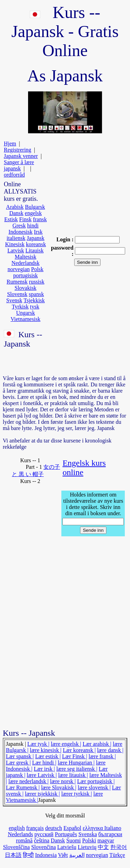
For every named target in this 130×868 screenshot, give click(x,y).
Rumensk (17, 282)
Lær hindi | (44, 763)
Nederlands (20, 834)
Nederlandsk (25, 263)
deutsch (54, 828)
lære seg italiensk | (77, 769)
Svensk (14, 300)
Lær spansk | (20, 756)
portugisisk (25, 275)
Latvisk (16, 250)
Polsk (37, 269)
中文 (103, 847)
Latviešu (67, 847)
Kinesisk (15, 244)
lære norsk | (63, 781)
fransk (40, 219)
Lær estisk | (48, 756)
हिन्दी (28, 855)
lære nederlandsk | (28, 781)
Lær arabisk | (97, 744)
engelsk (33, 213)
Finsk (25, 219)
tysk (35, 307)
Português (66, 834)
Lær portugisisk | (96, 781)
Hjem (10, 144)
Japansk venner (21, 156)
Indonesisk (20, 232)
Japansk (36, 238)
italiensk (16, 238)
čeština (42, 840)
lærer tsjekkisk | (42, 794)
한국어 (119, 847)
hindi (33, 226)
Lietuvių (87, 847)
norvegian (19, 269)
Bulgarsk (35, 207)
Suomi (73, 840)
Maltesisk (25, 257)
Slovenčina (44, 847)
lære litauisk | (73, 775)
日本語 (13, 855)
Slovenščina (16, 847)
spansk (36, 294)
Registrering (18, 150)
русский (44, 834)
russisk (37, 282)
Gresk (19, 226)
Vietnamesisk (25, 319)
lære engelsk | (66, 744)
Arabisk (15, 207)
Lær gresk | (18, 763)
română (24, 840)
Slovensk (17, 294)
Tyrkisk (20, 307)
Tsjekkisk (34, 300)
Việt (63, 855)
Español (72, 828)
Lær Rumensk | (23, 788)
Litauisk (34, 250)
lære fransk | (102, 756)
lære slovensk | (94, 788)
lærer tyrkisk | (77, 794)
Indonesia (46, 855)
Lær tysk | (38, 744)
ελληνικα (94, 828)
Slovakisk (25, 288)
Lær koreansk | (79, 750)
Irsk (38, 232)
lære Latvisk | (42, 775)
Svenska (88, 834)
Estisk (11, 219)
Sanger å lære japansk (19, 165)
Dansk (16, 213)
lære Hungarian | (76, 763)
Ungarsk (25, 313)
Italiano (113, 828)
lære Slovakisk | (59, 788)
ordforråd (14, 175)
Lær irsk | (45, 769)
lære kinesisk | (46, 750)
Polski (89, 840)
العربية (77, 855)
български (110, 834)
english (17, 828)
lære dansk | (110, 750)
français (35, 828)
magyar (106, 840)
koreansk (36, 244)
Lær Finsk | (75, 756)
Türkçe (117, 855)
